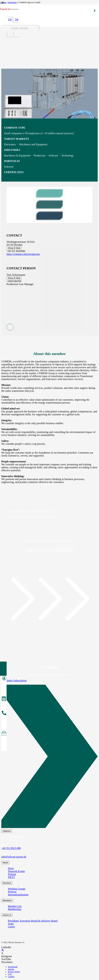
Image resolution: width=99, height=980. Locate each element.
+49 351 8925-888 (11, 848)
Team (11, 924)
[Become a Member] (4, 679)
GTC (10, 974)
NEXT (11, 877)
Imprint (11, 969)
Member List (15, 906)
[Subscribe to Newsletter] (4, 734)
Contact (11, 977)
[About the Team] (4, 713)
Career (11, 927)
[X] (3, 950)
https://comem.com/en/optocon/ (23, 254)
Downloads (13, 967)
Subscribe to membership (50, 549)
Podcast (12, 874)
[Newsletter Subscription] (49, 757)
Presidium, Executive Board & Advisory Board (33, 921)
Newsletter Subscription (14, 680)
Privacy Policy (14, 972)
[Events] (4, 699)
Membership (15, 909)
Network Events (16, 871)
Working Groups (17, 889)
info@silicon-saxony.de (14, 857)
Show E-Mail (14, 248)
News (11, 868)
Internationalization (18, 895)
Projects (12, 892)
